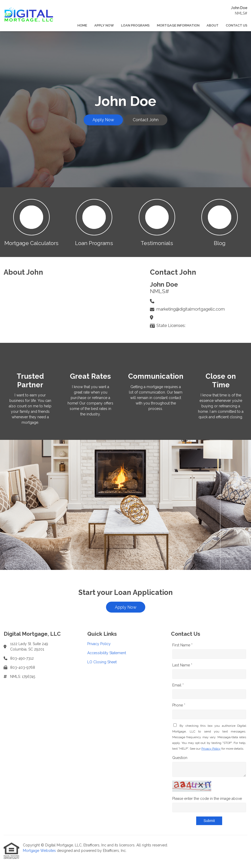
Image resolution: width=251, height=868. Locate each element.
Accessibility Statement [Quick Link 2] (107, 653)
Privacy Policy (211, 749)
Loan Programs (135, 25)
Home (82, 25)
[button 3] (157, 222)
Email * (178, 685)
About (213, 25)
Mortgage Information (178, 25)
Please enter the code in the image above (207, 799)
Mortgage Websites (40, 851)
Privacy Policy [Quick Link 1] (99, 644)
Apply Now (104, 25)
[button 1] (31, 222)
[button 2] (94, 222)
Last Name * (182, 665)
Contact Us (237, 25)
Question (180, 758)
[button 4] (220, 222)
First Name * (182, 645)
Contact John (146, 120)
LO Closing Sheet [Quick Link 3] (102, 662)
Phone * (179, 705)
